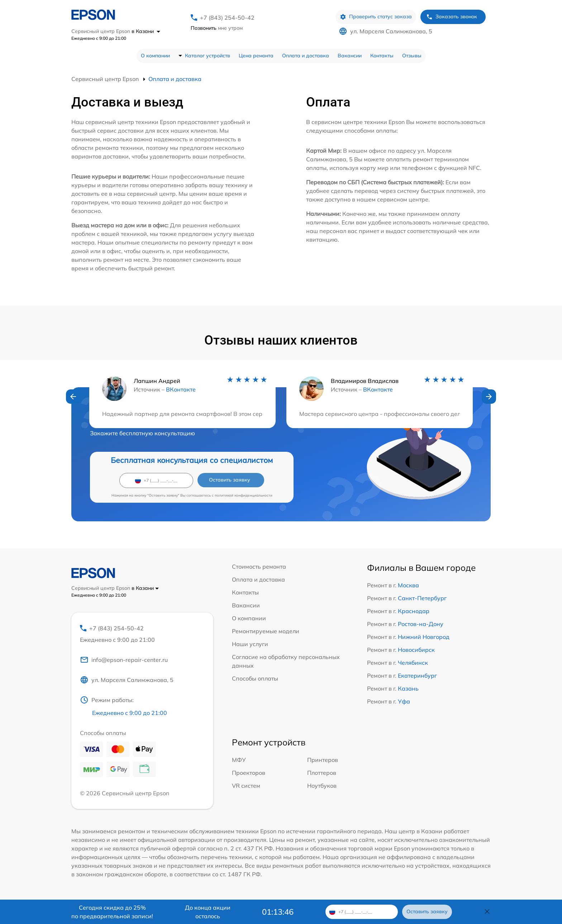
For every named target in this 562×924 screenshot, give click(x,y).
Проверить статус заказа (376, 17)
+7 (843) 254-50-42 (227, 18)
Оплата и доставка (306, 56)
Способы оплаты (255, 678)
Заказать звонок (452, 17)
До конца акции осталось (208, 912)
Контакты (382, 56)
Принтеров (323, 760)
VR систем (246, 786)
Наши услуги (250, 644)
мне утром (217, 28)
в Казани (146, 31)
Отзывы (412, 56)
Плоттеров (322, 773)
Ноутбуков (322, 786)
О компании (155, 56)
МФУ (239, 760)
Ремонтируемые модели (266, 631)
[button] (73, 397)
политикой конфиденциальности (244, 495)
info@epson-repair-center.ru (124, 660)
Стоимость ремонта (259, 567)
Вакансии (350, 56)
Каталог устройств (208, 56)
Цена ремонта (256, 56)
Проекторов (249, 773)
